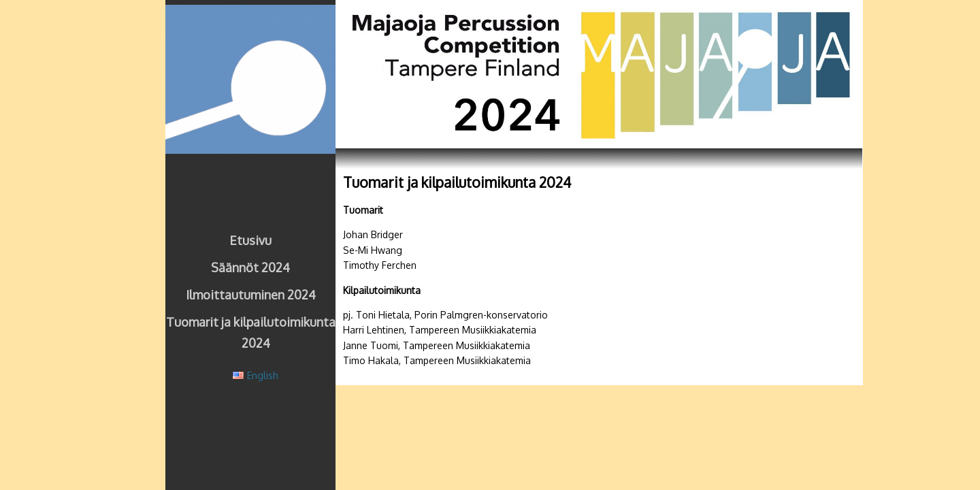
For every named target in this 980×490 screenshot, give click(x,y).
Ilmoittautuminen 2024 (251, 295)
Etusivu (250, 240)
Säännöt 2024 (250, 267)
